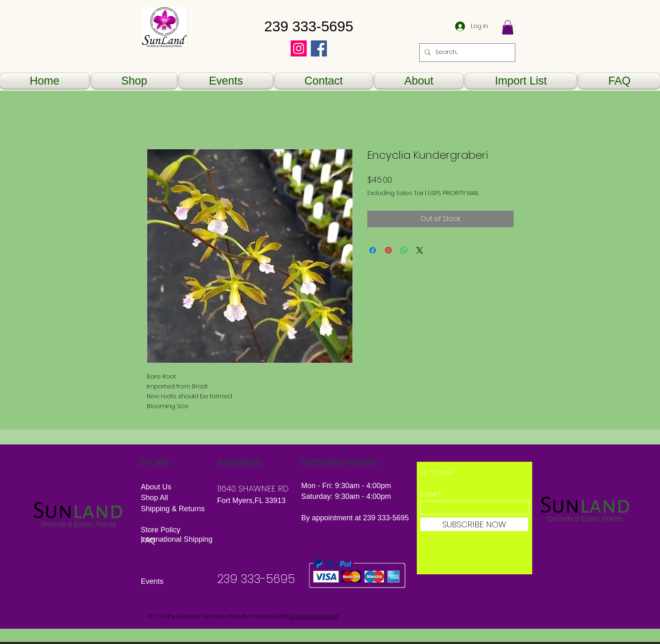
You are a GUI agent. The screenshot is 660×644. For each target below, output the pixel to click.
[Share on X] (420, 250)
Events (152, 581)
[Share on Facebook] (373, 250)
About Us (156, 487)
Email (428, 494)
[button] (508, 27)
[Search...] (466, 53)
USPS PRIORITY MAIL (453, 193)
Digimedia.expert (314, 616)
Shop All (155, 498)
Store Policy (161, 530)
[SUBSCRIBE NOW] (474, 524)
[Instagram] (299, 48)
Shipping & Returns (174, 509)
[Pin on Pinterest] (388, 250)
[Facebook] (319, 48)
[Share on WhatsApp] (404, 250)
